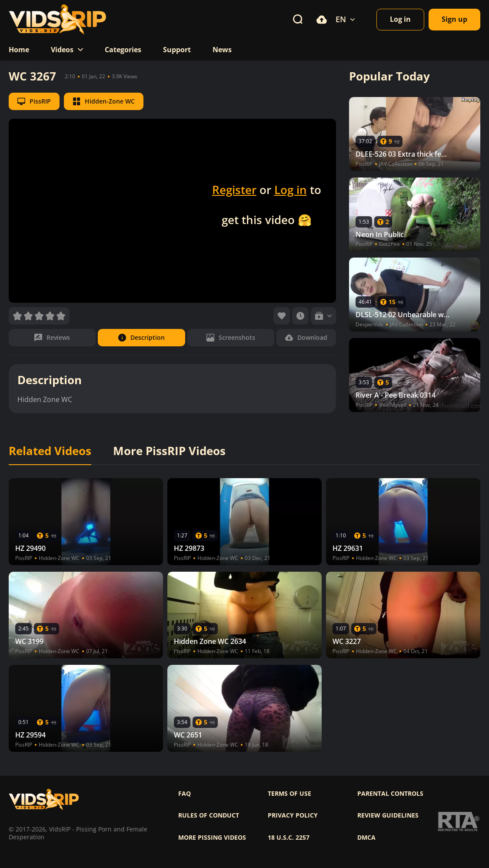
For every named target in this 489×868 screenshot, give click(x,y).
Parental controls (390, 794)
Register (234, 190)
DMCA (366, 838)
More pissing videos (212, 838)
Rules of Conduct (209, 815)
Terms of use (289, 794)
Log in (291, 190)
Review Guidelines (388, 815)
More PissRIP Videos (169, 451)
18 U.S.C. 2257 (289, 838)
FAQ (185, 794)
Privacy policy (293, 815)
